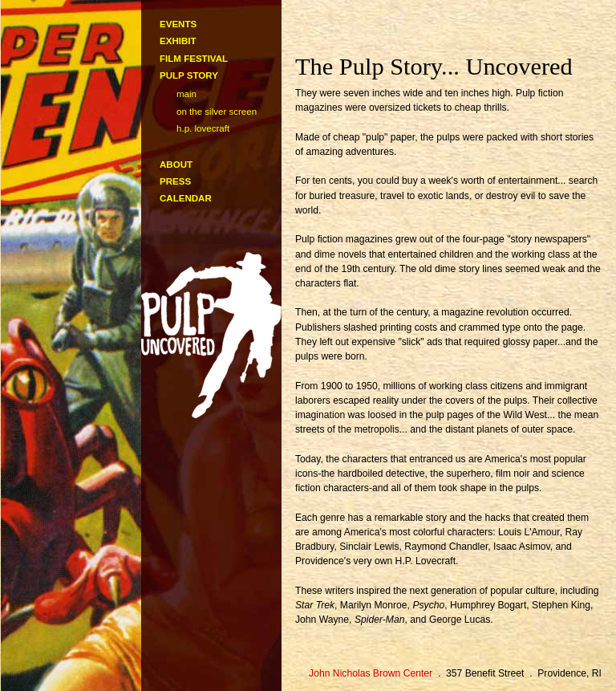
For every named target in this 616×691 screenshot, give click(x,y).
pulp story (189, 75)
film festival (194, 59)
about (176, 165)
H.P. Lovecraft (203, 128)
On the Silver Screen (217, 112)
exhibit (178, 41)
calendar (186, 198)
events (178, 24)
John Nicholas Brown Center (371, 673)
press (175, 181)
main (186, 94)
